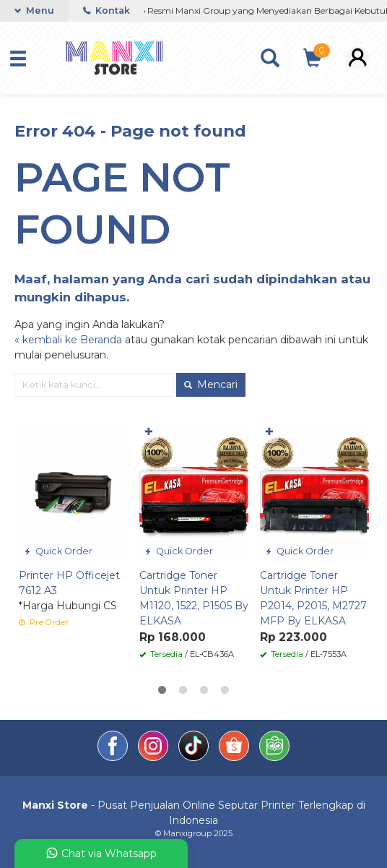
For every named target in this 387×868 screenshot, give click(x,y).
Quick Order (58, 551)
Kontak (106, 10)
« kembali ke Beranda (68, 340)
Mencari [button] (211, 384)
